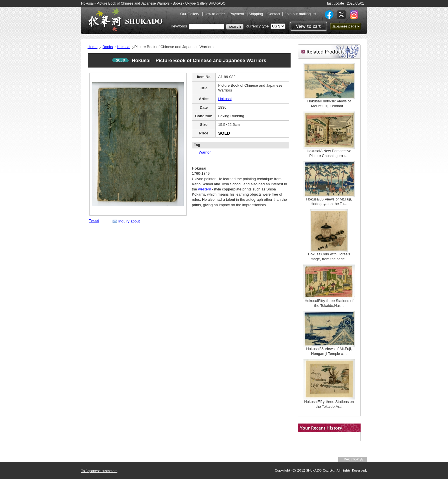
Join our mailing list (300, 14)
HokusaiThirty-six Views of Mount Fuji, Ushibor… (329, 104)
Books (108, 47)
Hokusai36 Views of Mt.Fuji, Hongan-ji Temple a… (329, 351)
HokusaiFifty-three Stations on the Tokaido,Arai (329, 404)
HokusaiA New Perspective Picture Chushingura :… (329, 153)
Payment (237, 14)
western (205, 189)
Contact (274, 14)
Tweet (94, 221)
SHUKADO (125, 19)
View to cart (308, 26)
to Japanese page (345, 26)
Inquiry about (129, 221)
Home (93, 47)
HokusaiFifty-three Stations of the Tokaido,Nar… (329, 303)
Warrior (203, 152)
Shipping (256, 14)
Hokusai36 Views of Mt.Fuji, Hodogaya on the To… (329, 202)
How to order (215, 14)
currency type (257, 26)
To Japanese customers (99, 471)
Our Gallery (190, 14)
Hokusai (124, 47)
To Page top (353, 459)
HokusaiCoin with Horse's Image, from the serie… (329, 257)
